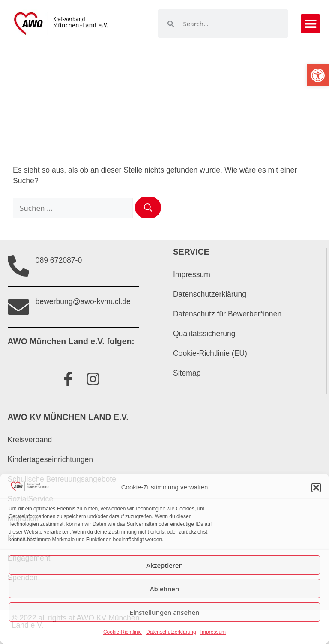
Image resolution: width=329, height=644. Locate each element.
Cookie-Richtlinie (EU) (210, 353)
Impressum (213, 632)
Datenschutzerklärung (171, 632)
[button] (318, 75)
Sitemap (187, 373)
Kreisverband (30, 440)
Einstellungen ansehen (165, 612)
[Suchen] (148, 207)
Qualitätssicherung (204, 334)
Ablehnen (165, 589)
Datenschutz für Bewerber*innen (227, 314)
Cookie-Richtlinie (123, 632)
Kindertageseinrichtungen (51, 459)
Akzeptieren (164, 565)
